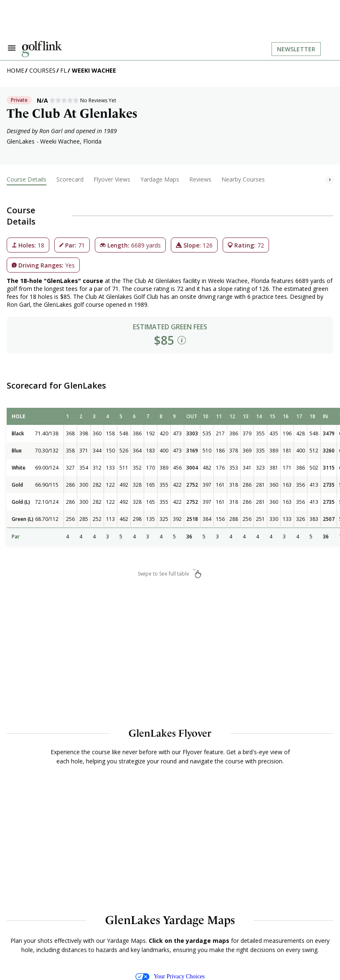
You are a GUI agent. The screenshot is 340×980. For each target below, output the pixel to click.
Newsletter (296, 49)
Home (15, 70)
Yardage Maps (160, 179)
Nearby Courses (243, 179)
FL (63, 70)
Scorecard (70, 179)
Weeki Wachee (94, 70)
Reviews (200, 179)
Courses (42, 70)
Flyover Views (112, 179)
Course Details (27, 179)
